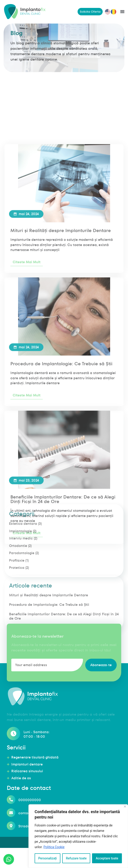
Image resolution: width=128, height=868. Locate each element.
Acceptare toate (107, 858)
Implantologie (20, 579)
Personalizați (47, 858)
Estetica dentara (23, 572)
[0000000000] (11, 807)
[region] (78, 836)
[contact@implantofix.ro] (11, 820)
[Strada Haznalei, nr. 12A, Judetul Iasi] (11, 833)
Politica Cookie (54, 847)
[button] (122, 12)
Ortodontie (18, 594)
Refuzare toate (76, 858)
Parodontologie (22, 601)
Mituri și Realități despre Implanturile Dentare (61, 408)
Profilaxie (17, 608)
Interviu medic (21, 586)
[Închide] (125, 806)
